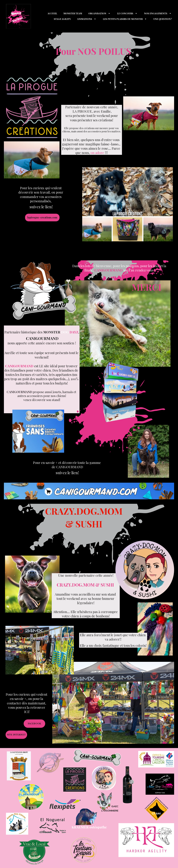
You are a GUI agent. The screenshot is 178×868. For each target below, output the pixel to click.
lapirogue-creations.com (42, 217)
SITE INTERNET (16, 735)
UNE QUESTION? (163, 19)
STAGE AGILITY (62, 19)
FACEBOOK (34, 724)
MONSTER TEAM (73, 13)
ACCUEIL (52, 13)
